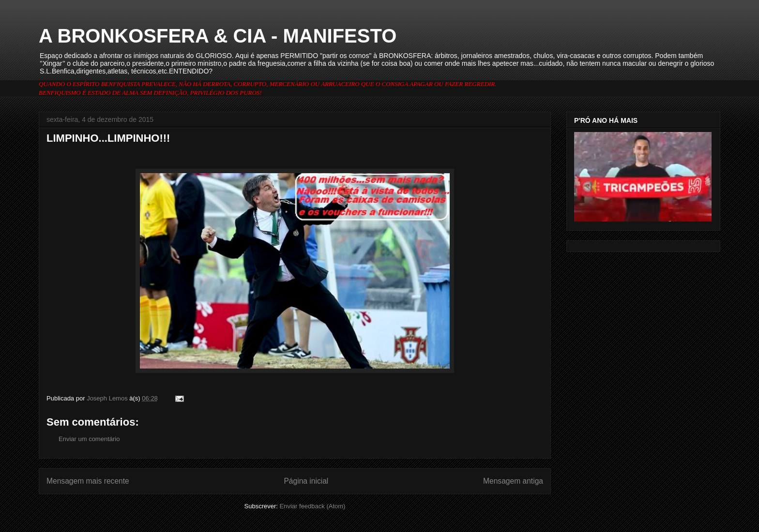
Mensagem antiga (513, 481)
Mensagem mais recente (88, 481)
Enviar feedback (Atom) (313, 506)
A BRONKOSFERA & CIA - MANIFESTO (218, 36)
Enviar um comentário (89, 439)
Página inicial (306, 481)
